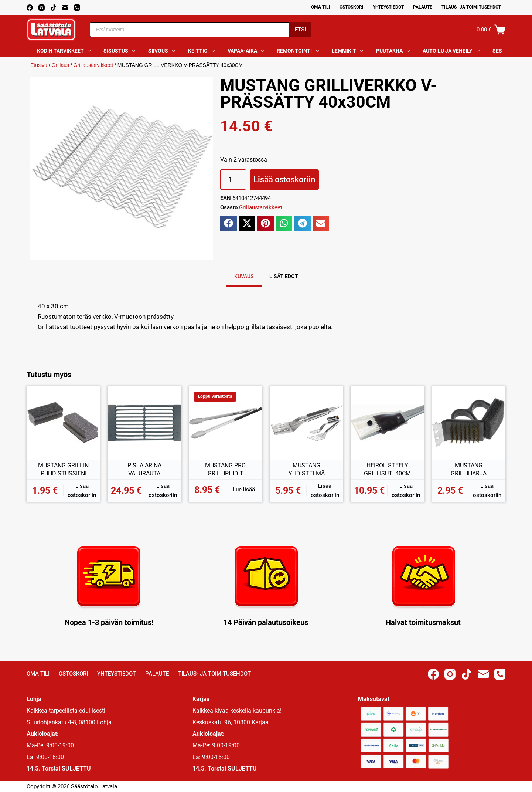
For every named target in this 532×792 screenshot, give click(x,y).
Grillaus (60, 65)
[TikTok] (53, 8)
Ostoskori (352, 7)
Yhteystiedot (388, 7)
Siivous (163, 51)
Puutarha (394, 51)
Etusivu (39, 65)
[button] (229, 223)
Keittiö (203, 51)
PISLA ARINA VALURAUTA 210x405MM (144, 470)
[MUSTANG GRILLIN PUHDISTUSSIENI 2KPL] (63, 423)
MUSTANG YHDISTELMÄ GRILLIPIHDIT (307, 470)
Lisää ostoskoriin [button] (82, 490)
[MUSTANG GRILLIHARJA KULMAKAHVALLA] (469, 423)
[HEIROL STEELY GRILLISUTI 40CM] (387, 423)
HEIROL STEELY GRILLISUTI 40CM (387, 469)
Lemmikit (349, 51)
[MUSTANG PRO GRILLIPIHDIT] (226, 423)
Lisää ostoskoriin (284, 180)
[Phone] (77, 8)
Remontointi (299, 51)
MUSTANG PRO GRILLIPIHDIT (225, 469)
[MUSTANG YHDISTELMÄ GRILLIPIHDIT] (306, 423)
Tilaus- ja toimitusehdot (471, 7)
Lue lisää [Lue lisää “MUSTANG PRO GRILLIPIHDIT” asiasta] (244, 490)
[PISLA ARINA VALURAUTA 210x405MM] (144, 423)
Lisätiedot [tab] (284, 276)
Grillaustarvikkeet (93, 65)
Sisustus (121, 51)
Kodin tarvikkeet (65, 51)
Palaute (423, 7)
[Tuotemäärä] (233, 180)
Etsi (300, 30)
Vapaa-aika (247, 51)
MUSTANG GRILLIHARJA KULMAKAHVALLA (469, 470)
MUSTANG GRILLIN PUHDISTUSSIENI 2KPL (63, 470)
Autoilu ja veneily (453, 51)
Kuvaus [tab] (244, 276)
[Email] (65, 8)
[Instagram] (42, 8)
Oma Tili (321, 7)
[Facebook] (30, 8)
